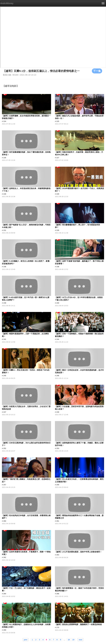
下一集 (97, 71)
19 (73, 640)
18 (69, 640)
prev (26, 640)
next (80, 640)
